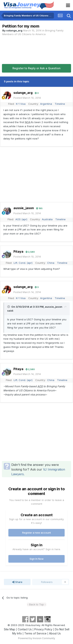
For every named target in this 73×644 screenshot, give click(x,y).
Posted (27, 98)
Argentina (46, 104)
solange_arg (14, 30)
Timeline (60, 104)
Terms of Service (35, 633)
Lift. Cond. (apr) (23, 263)
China (51, 263)
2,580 (30, 252)
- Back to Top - (36, 604)
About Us (55, 633)
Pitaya (18, 251)
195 (39, 208)
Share (17, 582)
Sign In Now (37, 559)
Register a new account (36, 533)
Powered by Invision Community (37, 638)
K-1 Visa (21, 104)
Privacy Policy (43, 629)
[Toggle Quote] (9, 307)
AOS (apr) (21, 219)
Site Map (10, 629)
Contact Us (25, 629)
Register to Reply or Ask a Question (36, 68)
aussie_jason (24, 208)
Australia (47, 219)
